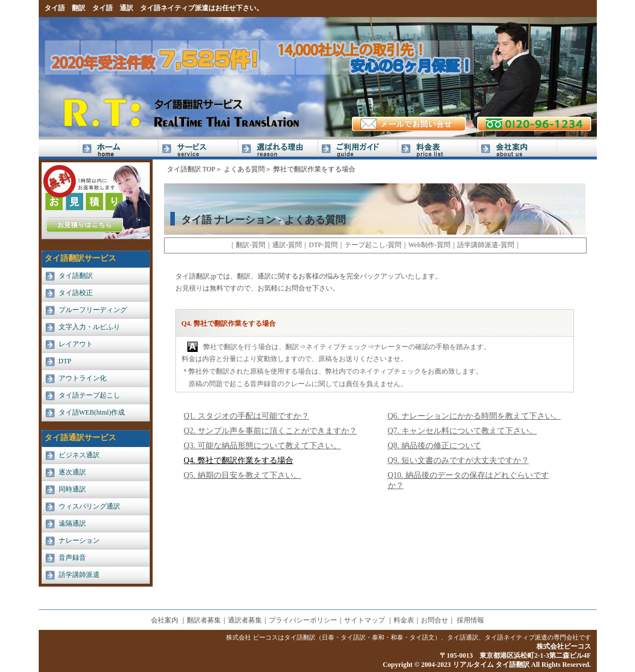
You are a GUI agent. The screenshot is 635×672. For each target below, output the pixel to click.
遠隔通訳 (72, 523)
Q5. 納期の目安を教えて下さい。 (243, 475)
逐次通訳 (72, 472)
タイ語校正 (76, 293)
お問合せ (435, 620)
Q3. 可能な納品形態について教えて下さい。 (263, 446)
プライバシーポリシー (303, 620)
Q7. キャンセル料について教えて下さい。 (462, 431)
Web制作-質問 (429, 245)
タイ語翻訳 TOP (191, 169)
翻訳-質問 (251, 245)
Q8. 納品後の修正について (435, 446)
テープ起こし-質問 (373, 245)
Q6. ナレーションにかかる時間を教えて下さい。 (474, 416)
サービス (198, 149)
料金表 (437, 149)
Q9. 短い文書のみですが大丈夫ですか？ (458, 460)
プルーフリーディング (93, 310)
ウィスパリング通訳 (89, 506)
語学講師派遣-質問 (486, 245)
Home (118, 149)
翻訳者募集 (204, 620)
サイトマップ (364, 620)
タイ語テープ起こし (89, 395)
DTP (65, 361)
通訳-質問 (287, 245)
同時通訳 (72, 489)
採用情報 (470, 620)
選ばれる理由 (278, 149)
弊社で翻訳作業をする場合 (314, 169)
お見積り (189, 288)
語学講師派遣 (79, 575)
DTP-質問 (323, 245)
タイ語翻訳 (76, 276)
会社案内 (517, 149)
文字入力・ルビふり (89, 327)
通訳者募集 (245, 620)
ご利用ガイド (358, 149)
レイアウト (76, 344)
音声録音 (72, 558)
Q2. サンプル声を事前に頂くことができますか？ (271, 431)
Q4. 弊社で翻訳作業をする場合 (239, 460)
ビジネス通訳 (79, 455)
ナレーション (79, 540)
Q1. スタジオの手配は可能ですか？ (247, 416)
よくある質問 (244, 169)
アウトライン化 (83, 378)
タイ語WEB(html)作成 (92, 412)
